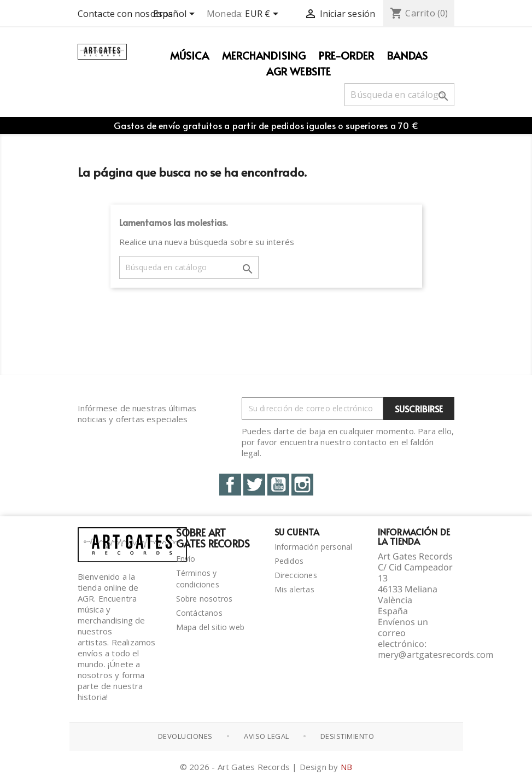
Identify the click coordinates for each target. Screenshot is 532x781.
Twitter (254, 485)
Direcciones (296, 575)
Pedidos (289, 561)
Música (189, 55)
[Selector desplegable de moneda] (264, 15)
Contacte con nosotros (125, 14)
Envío (186, 559)
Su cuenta (297, 532)
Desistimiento (347, 736)
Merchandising (264, 55)
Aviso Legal (267, 736)
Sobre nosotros (204, 599)
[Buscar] (399, 95)
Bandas (407, 55)
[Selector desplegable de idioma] (176, 15)
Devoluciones (185, 736)
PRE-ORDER (346, 55)
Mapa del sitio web (211, 627)
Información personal (314, 547)
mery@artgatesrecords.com (436, 655)
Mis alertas (294, 589)
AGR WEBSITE (299, 71)
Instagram (302, 485)
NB (346, 767)
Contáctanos (199, 613)
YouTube (278, 485)
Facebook (230, 485)
